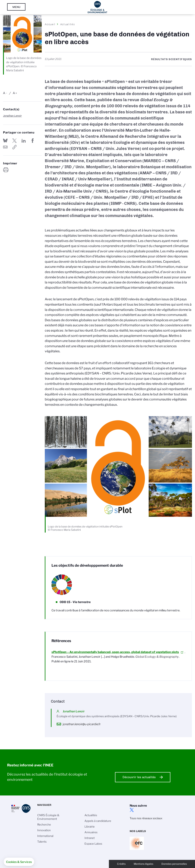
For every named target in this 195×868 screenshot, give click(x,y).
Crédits (121, 864)
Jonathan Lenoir (12, 116)
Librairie (90, 827)
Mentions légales (144, 864)
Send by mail (5, 147)
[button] (19, 862)
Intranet (90, 838)
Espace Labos (93, 844)
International (45, 836)
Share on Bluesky (5, 141)
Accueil (50, 24)
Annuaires (91, 832)
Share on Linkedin (24, 141)
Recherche (44, 825)
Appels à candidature (98, 821)
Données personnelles (174, 864)
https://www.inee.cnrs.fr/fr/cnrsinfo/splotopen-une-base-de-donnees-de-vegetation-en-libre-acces (14, 147)
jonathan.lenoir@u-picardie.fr (82, 724)
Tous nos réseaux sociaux (146, 818)
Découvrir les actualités (139, 777)
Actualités (68, 24)
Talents (42, 842)
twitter (132, 810)
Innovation (44, 830)
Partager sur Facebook (33, 141)
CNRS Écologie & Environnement (48, 817)
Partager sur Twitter (14, 141)
